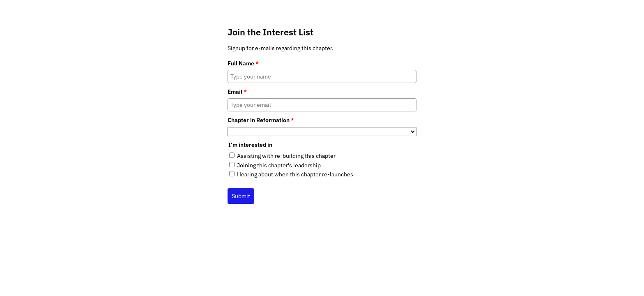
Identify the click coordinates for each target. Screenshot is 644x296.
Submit (241, 196)
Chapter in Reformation (261, 120)
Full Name (243, 63)
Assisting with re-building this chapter (286, 156)
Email (237, 92)
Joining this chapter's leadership (279, 165)
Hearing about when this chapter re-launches (295, 174)
